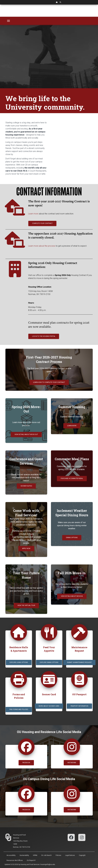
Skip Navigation (0, 5)
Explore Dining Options (49, 662)
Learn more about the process (42, 246)
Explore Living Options (19, 662)
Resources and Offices (15, 860)
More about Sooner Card (49, 706)
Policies (58, 855)
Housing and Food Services (30, 864)
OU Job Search (46, 855)
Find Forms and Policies (19, 709)
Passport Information (79, 706)
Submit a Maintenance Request (79, 662)
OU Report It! (31, 860)
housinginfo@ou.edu (48, 864)
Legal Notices (70, 855)
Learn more (34, 214)
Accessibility (11, 855)
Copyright (82, 855)
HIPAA (35, 855)
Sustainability (24, 855)
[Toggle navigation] (8, 21)
